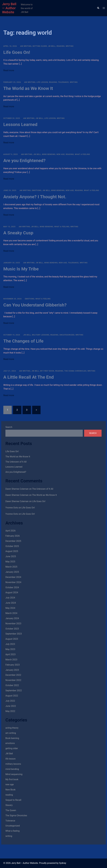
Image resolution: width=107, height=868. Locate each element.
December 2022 (13, 675)
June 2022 (11, 706)
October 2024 (12, 587)
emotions (37, 190)
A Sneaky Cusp (18, 233)
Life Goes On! (17, 52)
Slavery (9, 805)
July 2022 (10, 701)
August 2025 (12, 551)
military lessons (41, 335)
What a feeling (82, 154)
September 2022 (14, 690)
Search (9, 427)
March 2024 (11, 613)
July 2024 (10, 598)
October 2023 (12, 629)
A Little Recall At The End (29, 377)
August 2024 (12, 592)
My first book (47, 371)
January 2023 (12, 670)
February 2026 (13, 536)
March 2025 (11, 567)
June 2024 (11, 603)
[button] (98, 8)
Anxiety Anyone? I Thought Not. (35, 197)
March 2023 (11, 660)
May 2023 (10, 649)
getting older (40, 46)
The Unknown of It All (16, 462)
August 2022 (12, 696)
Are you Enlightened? (24, 161)
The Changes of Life (23, 341)
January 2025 (12, 572)
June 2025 (11, 556)
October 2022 (12, 685)
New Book (10, 790)
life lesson (42, 82)
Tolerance (63, 82)
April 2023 (11, 654)
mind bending (49, 154)
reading (61, 46)
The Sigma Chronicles (75, 371)
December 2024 (13, 577)
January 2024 (12, 618)
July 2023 (10, 644)
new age (61, 154)
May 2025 (10, 562)
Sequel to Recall (13, 800)
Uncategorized (67, 335)
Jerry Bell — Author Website (9, 8)
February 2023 (13, 665)
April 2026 (11, 531)
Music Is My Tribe (21, 269)
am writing (26, 46)
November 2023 (13, 624)
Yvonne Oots (12, 508)
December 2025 (13, 541)
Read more (9, 70)
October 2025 (12, 546)
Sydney (63, 863)
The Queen (11, 810)
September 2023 (14, 634)
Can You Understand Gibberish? (35, 305)
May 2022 (10, 711)
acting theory (12, 728)
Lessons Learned (20, 124)
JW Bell (52, 46)
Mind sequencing (14, 774)
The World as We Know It (28, 88)
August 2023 (12, 639)
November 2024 (13, 582)
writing (70, 46)
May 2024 (10, 608)
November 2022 (13, 680)
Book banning (12, 738)
